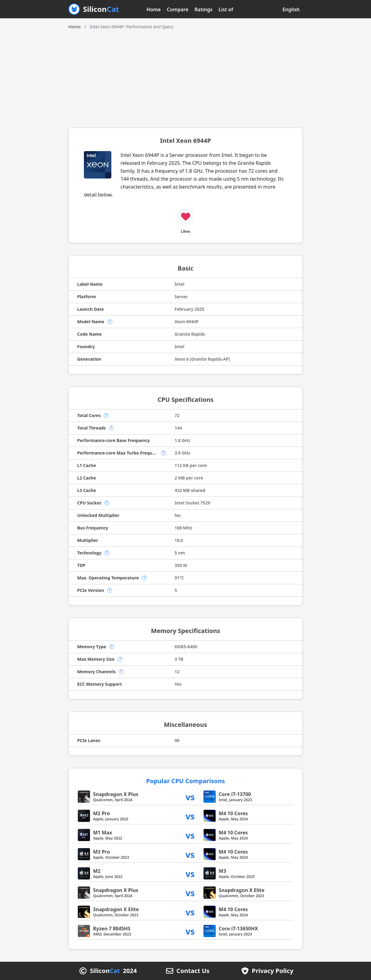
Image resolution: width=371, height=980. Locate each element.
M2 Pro (101, 813)
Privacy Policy (272, 971)
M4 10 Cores (233, 813)
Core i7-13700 (235, 794)
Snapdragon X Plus (116, 794)
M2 (97, 871)
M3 (222, 871)
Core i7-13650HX (238, 929)
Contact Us (193, 971)
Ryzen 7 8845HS (112, 929)
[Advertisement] (185, 76)
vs (190, 797)
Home (154, 9)
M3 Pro (101, 852)
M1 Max (103, 833)
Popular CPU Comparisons (185, 781)
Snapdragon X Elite (242, 890)
